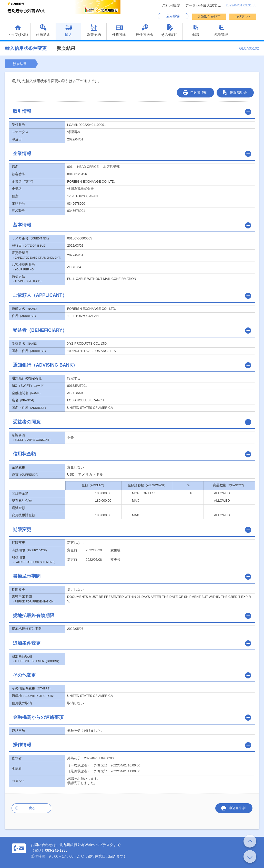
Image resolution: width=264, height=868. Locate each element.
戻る (32, 808)
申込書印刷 (199, 92)
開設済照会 (238, 92)
